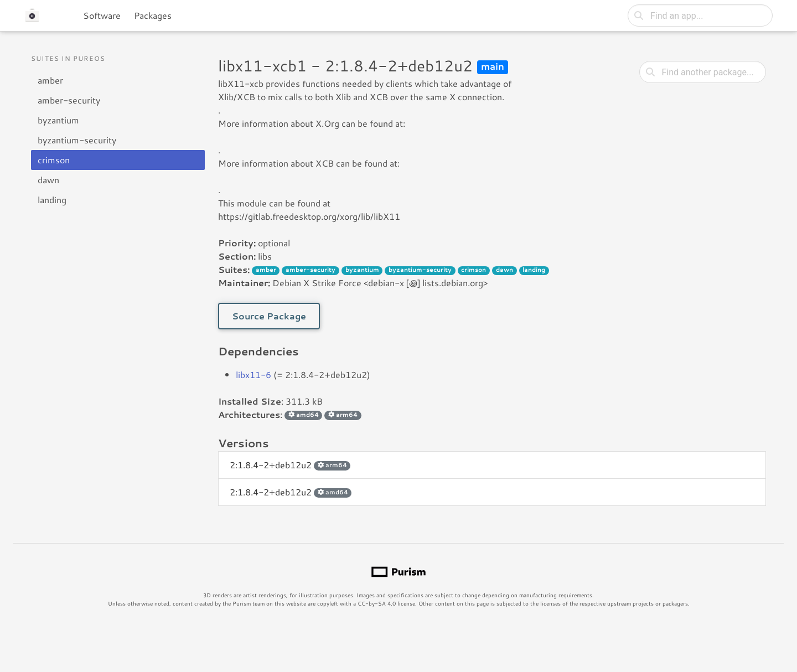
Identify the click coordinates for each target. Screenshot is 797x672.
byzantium (58, 120)
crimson (54, 160)
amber (50, 80)
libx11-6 (253, 374)
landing (52, 200)
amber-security (69, 100)
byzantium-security (77, 140)
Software (102, 15)
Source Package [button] (269, 316)
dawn (48, 180)
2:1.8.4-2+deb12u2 (290, 465)
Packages (153, 15)
